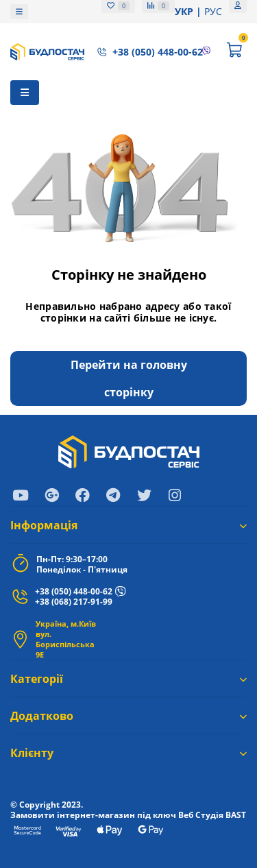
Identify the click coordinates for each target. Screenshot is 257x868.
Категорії (128, 679)
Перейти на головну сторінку (129, 378)
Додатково (128, 716)
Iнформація (128, 525)
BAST (236, 815)
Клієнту (128, 753)
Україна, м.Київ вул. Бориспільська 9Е (66, 639)
